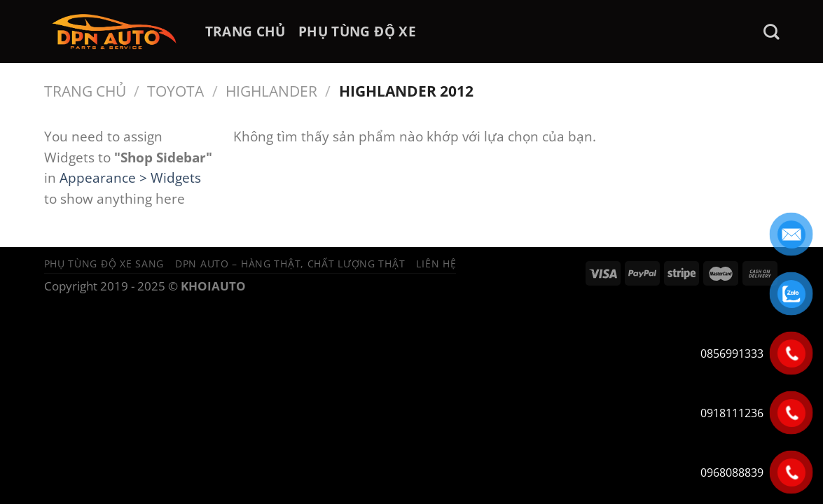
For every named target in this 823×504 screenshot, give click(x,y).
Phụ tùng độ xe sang (104, 264)
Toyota (175, 91)
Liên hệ (436, 264)
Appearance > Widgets (130, 177)
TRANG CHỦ (245, 31)
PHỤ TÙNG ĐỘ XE (357, 31)
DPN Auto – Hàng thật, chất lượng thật (290, 264)
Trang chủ (85, 91)
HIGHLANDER (271, 91)
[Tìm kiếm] (771, 32)
